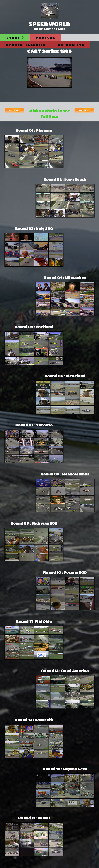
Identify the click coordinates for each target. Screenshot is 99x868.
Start (13, 38)
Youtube (46, 38)
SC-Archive (71, 45)
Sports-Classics (26, 45)
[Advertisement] (81, 155)
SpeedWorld (50, 24)
